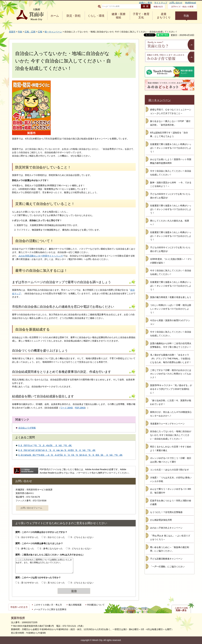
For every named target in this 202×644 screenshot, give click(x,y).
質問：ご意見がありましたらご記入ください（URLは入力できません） (50, 555)
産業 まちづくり (164, 16)
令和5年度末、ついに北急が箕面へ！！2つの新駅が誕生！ (171, 261)
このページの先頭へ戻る (181, 609)
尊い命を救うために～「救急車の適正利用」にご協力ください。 (170, 549)
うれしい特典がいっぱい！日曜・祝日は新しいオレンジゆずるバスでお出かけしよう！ (171, 309)
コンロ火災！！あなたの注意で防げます (170, 470)
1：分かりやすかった (28, 537)
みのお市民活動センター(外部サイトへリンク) (41, 256)
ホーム (55, 16)
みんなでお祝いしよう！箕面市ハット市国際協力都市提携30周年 (171, 161)
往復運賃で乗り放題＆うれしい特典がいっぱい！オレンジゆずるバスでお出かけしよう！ (171, 148)
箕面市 (12, 32)
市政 (186, 16)
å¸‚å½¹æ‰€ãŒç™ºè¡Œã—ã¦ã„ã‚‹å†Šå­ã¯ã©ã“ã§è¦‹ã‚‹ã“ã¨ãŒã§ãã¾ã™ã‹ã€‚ (71, 455)
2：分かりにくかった (55, 537)
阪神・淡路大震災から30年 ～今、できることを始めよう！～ (171, 184)
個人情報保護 (75, 605)
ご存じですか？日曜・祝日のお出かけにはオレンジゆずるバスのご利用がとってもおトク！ (171, 374)
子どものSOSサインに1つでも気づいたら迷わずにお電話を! (170, 196)
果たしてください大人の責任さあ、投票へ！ (170, 223)
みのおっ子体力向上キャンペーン (166, 528)
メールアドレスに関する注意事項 (50, 609)
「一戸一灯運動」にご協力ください (167, 567)
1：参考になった (26, 548)
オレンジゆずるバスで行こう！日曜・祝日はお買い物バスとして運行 (171, 460)
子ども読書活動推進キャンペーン (166, 559)
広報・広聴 (30, 32)
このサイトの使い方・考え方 (48, 605)
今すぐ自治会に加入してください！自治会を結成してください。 (171, 334)
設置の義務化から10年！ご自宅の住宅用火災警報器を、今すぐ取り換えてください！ (171, 345)
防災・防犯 (74, 16)
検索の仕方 (158, 7)
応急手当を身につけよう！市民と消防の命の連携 (171, 502)
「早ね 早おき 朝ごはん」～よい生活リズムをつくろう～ (170, 538)
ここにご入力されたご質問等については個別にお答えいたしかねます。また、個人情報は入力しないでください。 (44, 566)
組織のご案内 (146, 3)
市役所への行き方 (19, 607)
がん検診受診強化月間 (161, 520)
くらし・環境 (96, 16)
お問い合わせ (176, 3)
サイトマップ (161, 3)
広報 (40, 32)
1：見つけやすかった (28, 583)
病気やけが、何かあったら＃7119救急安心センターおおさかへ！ (171, 414)
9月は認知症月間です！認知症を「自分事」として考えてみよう (169, 134)
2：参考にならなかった (51, 548)
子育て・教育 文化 (141, 16)
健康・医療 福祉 (119, 16)
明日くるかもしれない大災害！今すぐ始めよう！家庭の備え (171, 448)
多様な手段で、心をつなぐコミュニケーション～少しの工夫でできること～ (171, 111)
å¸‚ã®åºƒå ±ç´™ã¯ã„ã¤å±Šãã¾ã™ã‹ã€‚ (45, 445)
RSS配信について (96, 605)
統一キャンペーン (53, 32)
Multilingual (190, 3)
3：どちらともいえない (82, 537)
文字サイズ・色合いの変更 (182, 7)
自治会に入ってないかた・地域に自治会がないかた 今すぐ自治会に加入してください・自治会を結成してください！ (171, 435)
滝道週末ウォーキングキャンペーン (167, 424)
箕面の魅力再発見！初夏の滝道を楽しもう (171, 297)
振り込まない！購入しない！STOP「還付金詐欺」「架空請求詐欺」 (170, 123)
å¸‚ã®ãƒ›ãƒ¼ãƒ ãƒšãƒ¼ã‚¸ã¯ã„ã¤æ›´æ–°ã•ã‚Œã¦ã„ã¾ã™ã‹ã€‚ (57, 450)
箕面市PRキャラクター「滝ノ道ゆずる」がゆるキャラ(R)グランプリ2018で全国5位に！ (171, 389)
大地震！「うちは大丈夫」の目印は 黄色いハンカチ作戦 (171, 479)
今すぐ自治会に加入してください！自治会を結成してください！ (171, 173)
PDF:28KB (80, 408)
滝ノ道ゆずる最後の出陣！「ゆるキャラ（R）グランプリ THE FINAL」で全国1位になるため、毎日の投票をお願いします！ (171, 359)
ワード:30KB (66, 408)
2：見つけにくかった (55, 583)
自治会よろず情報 (27, 428)
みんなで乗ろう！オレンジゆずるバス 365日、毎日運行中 (171, 491)
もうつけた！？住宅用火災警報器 (166, 512)
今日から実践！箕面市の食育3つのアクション (170, 322)
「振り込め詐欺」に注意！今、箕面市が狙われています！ (171, 402)
